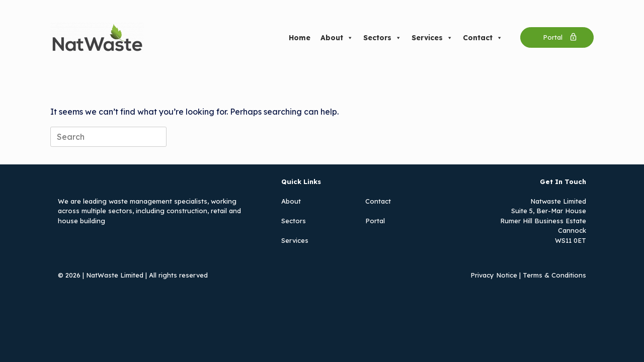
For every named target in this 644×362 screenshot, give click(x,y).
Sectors (382, 38)
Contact (483, 38)
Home (300, 38)
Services (432, 38)
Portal (375, 221)
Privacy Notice (494, 275)
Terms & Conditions (554, 275)
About (337, 38)
